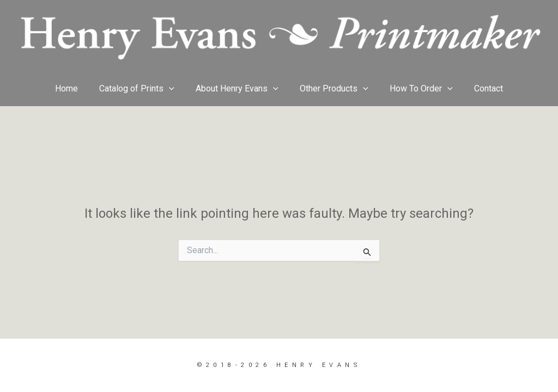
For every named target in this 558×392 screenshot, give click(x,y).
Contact (479, 88)
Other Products (332, 89)
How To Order (415, 89)
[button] (175, 89)
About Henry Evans (239, 89)
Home (76, 88)
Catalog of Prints (143, 89)
